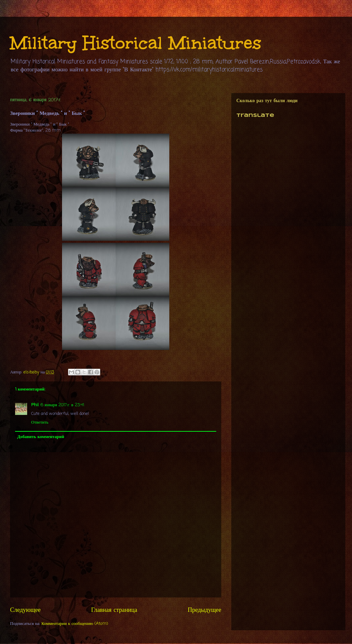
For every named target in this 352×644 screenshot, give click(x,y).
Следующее (25, 610)
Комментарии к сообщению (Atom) (75, 624)
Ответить (40, 422)
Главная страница (114, 610)
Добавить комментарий (41, 437)
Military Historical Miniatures (136, 43)
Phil (35, 405)
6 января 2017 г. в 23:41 (62, 405)
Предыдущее (204, 610)
